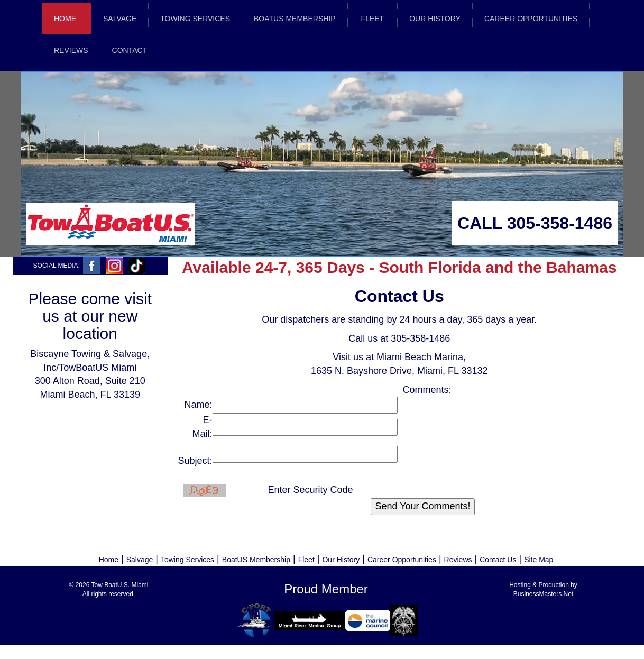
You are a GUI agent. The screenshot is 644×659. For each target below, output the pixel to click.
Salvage (140, 560)
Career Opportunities (402, 560)
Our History (341, 560)
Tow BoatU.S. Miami (119, 585)
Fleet (306, 560)
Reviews (458, 560)
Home (65, 19)
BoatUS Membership (256, 560)
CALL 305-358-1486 (535, 223)
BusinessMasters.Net (543, 594)
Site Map (539, 560)
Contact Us (498, 560)
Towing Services (187, 560)
